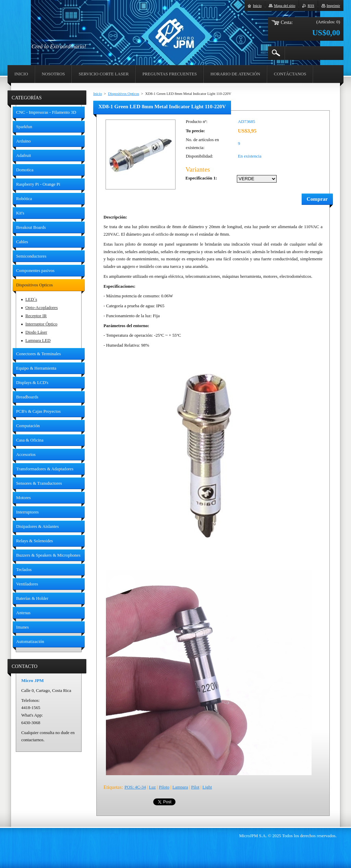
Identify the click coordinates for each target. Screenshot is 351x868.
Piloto (164, 787)
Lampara (180, 787)
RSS (311, 5)
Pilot (195, 787)
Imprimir (333, 5)
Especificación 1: (201, 178)
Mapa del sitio (285, 5)
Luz (153, 787)
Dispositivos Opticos (124, 94)
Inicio (98, 94)
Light (207, 787)
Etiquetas (112, 787)
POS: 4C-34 (135, 787)
